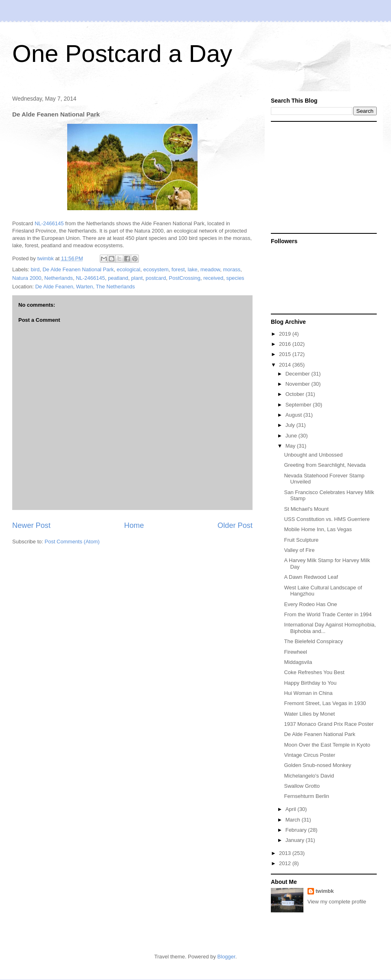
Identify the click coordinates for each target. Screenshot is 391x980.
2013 (286, 853)
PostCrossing (185, 278)
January (296, 840)
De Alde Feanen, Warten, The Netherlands (85, 287)
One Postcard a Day (122, 54)
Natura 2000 (27, 278)
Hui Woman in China (308, 693)
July (291, 425)
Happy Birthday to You (310, 683)
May (291, 446)
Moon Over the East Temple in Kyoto (327, 745)
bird (35, 269)
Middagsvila (298, 662)
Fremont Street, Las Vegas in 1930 (325, 703)
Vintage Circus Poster (310, 755)
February (297, 830)
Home (134, 525)
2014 (286, 365)
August (294, 415)
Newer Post (31, 525)
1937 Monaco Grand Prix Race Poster (329, 724)
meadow (210, 269)
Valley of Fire (299, 550)
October (296, 394)
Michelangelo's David (309, 776)
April (292, 809)
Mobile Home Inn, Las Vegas (318, 529)
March (294, 820)
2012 (286, 863)
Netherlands (59, 278)
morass (232, 269)
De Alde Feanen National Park (78, 269)
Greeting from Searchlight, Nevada (325, 465)
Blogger (226, 957)
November (299, 384)
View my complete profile (337, 902)
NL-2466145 (49, 223)
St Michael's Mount (306, 509)
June (292, 436)
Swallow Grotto (302, 786)
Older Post (235, 525)
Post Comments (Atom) (72, 542)
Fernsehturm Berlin (306, 796)
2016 (286, 344)
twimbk (325, 891)
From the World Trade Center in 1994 (328, 614)
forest (178, 269)
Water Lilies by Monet (309, 714)
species (235, 278)
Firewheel (295, 652)
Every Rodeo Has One (310, 604)
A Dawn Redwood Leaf (311, 577)
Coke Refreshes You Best (314, 672)
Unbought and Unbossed (313, 455)
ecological (129, 269)
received (213, 278)
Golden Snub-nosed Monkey (317, 765)
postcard (156, 278)
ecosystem (156, 269)
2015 (286, 354)
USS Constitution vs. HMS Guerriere (327, 519)
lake (193, 269)
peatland (118, 278)
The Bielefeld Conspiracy (313, 641)
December (299, 374)
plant (137, 278)
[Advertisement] (322, 177)
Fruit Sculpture (301, 540)
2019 (286, 334)
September (299, 405)
